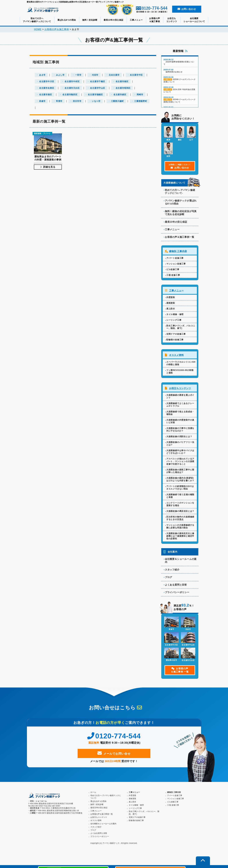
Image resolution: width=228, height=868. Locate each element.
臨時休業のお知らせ (180, 72)
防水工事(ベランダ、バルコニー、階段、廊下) (181, 328)
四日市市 (77, 101)
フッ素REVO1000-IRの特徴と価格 (180, 373)
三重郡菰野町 (141, 101)
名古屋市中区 (136, 75)
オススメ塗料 (176, 356)
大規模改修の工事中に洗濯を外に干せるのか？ (180, 431)
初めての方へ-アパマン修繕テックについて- (180, 193)
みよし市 (60, 75)
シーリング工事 (174, 321)
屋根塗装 (171, 304)
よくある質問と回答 (176, 586)
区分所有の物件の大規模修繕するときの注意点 (180, 519)
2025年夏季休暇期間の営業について (180, 64)
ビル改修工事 (173, 271)
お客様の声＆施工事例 (155, 20)
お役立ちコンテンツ (172, 20)
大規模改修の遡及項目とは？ (180, 512)
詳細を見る (48, 168)
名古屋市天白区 (72, 88)
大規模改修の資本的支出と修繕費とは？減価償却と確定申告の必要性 (180, 537)
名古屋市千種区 (98, 82)
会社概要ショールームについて (194, 20)
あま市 (42, 75)
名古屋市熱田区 (70, 95)
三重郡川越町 (117, 101)
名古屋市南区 (122, 82)
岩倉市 (42, 101)
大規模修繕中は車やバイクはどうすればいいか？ (180, 453)
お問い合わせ (187, 9)
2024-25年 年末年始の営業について (180, 91)
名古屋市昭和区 (123, 88)
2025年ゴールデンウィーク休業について (180, 81)
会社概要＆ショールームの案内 (181, 562)
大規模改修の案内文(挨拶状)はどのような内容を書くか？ (180, 480)
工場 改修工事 (173, 276)
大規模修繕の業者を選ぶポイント (180, 397)
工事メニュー (136, 20)
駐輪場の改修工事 (175, 341)
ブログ (169, 578)
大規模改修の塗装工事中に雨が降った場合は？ (180, 472)
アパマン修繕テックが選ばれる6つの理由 (181, 204)
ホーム (93, 792)
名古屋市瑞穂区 (95, 95)
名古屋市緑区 (120, 95)
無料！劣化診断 (90, 20)
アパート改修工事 (175, 259)
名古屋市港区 (46, 95)
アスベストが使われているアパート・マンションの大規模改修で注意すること (180, 462)
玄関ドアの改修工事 (176, 335)
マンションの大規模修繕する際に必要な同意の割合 (180, 527)
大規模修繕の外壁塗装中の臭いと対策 (180, 422)
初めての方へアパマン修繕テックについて (37, 20)
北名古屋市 (114, 75)
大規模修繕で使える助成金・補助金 (180, 414)
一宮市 (78, 75)
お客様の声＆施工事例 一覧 (180, 671)
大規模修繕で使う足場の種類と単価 (180, 497)
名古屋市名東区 (47, 88)
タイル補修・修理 (175, 316)
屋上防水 (171, 310)
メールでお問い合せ (114, 757)
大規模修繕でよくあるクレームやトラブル (180, 406)
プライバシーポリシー (177, 593)
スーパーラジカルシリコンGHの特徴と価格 (181, 364)
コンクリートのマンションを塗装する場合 (180, 505)
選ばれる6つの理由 (67, 20)
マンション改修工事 (176, 265)
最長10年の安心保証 (114, 20)
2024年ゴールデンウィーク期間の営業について (180, 101)
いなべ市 (96, 101)
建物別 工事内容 (178, 253)
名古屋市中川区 (47, 82)
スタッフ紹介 (172, 571)
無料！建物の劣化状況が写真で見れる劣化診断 (181, 214)
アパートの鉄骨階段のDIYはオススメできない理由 (180, 489)
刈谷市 (95, 75)
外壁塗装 (171, 299)
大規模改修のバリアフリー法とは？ (180, 444)
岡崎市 (140, 95)
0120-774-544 (114, 740)
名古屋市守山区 (98, 88)
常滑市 (59, 101)
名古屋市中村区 (72, 82)
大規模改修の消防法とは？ (179, 437)
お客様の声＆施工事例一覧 (180, 239)
